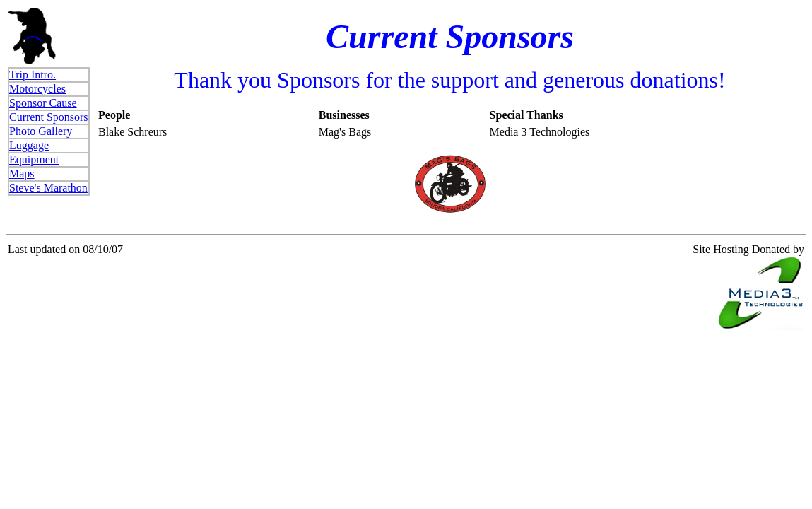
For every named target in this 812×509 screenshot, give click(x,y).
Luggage (29, 145)
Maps (22, 174)
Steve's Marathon (48, 188)
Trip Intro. (33, 75)
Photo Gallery (41, 131)
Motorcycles (37, 89)
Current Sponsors (49, 117)
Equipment (34, 159)
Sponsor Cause (43, 103)
